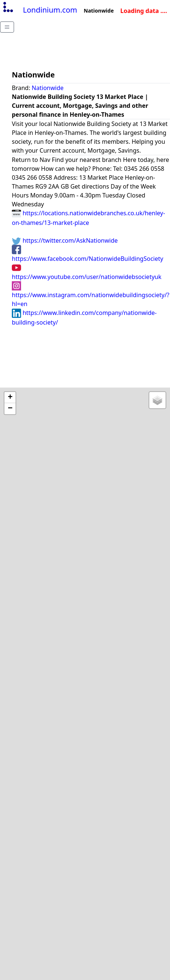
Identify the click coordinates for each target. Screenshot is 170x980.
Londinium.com (39, 10)
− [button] (10, 409)
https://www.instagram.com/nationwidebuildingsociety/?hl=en (91, 295)
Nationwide (48, 88)
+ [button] (10, 398)
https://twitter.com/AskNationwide (65, 240)
